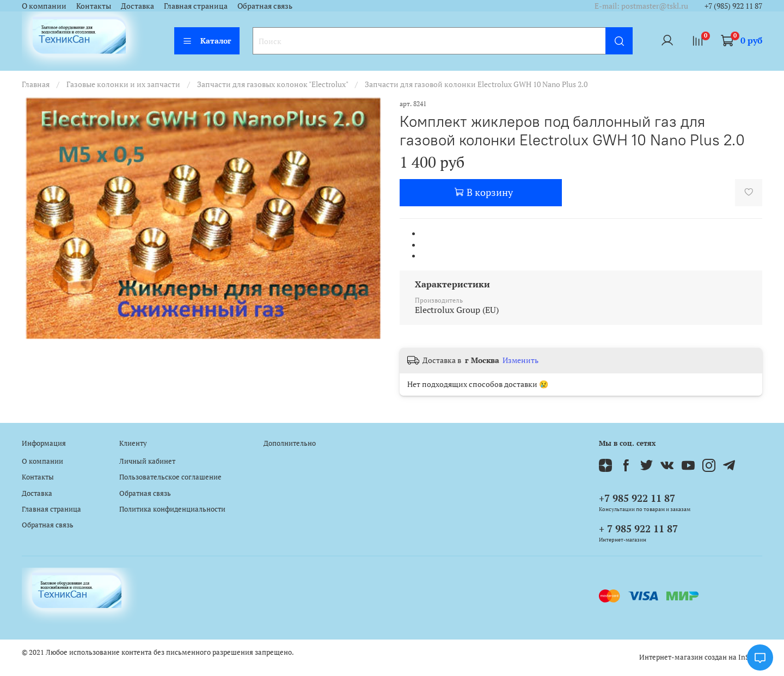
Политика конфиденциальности (172, 509)
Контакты (94, 6)
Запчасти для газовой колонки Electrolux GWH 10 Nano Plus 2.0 (476, 84)
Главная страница (196, 6)
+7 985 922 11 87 (637, 498)
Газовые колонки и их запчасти (123, 84)
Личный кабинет (147, 461)
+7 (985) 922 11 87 (733, 6)
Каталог (207, 41)
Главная (36, 84)
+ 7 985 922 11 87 (638, 528)
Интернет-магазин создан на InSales (701, 657)
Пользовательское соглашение (170, 477)
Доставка (137, 6)
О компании (44, 6)
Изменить (520, 360)
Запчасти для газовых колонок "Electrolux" (272, 84)
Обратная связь (265, 6)
